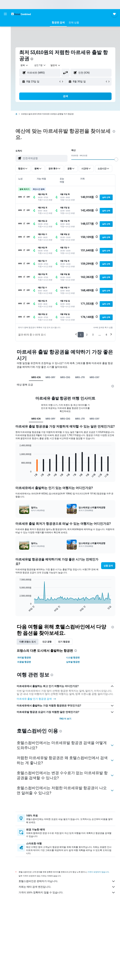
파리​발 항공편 (24, 658)
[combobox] (55, 65)
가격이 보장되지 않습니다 (98, 872)
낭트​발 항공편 (73, 662)
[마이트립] (5, 52)
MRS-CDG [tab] (65, 377)
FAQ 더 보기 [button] (65, 719)
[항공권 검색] (5, 30)
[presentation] (32, 59)
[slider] (116, 159)
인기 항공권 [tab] (64, 642)
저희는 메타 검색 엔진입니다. (67, 887)
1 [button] (81, 335)
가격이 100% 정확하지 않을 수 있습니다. (67, 893)
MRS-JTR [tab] (80, 377)
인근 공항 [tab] (47, 642)
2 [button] (87, 335)
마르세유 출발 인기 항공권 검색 (36, 699)
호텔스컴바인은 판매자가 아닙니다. (67, 881)
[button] (5, 14)
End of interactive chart (18, 475)
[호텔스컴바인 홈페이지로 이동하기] (21, 14)
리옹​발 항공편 (24, 662)
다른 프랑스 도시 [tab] (28, 642)
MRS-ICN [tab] (36, 377)
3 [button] (93, 335)
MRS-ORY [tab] (50, 377)
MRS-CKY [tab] (95, 377)
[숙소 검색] (5, 24)
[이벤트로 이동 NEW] (5, 43)
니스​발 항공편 (73, 658)
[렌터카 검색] (5, 37)
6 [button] (106, 335)
